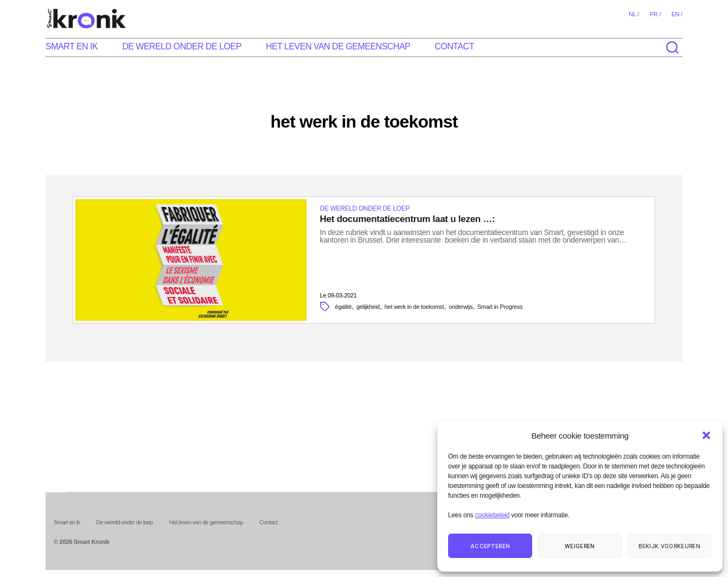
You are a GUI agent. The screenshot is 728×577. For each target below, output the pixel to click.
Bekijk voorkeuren (669, 546)
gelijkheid (368, 307)
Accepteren (490, 546)
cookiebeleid (492, 515)
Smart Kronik (92, 542)
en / (677, 14)
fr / (655, 14)
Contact (454, 46)
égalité (343, 307)
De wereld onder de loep (182, 46)
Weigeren (580, 546)
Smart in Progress (500, 307)
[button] (706, 435)
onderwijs (461, 307)
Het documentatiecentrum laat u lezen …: (408, 219)
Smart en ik (72, 46)
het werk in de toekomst (414, 307)
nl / (634, 14)
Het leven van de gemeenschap (338, 46)
